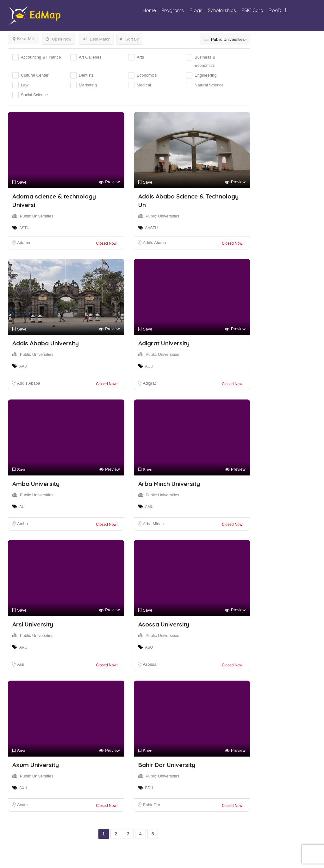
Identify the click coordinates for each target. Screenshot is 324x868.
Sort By (129, 39)
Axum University (36, 765)
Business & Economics (205, 61)
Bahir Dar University (167, 765)
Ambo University (36, 484)
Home (149, 10)
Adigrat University (164, 343)
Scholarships (222, 10)
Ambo (22, 524)
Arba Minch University (169, 484)
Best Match (97, 39)
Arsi (21, 664)
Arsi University (33, 624)
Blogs (196, 10)
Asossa (150, 664)
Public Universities (37, 216)
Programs (173, 10)
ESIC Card (252, 10)
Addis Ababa (155, 243)
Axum (22, 805)
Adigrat (150, 383)
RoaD (275, 10)
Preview (109, 182)
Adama (24, 243)
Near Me (24, 39)
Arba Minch (153, 524)
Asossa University (164, 624)
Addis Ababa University (46, 343)
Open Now (59, 39)
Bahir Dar (152, 805)
